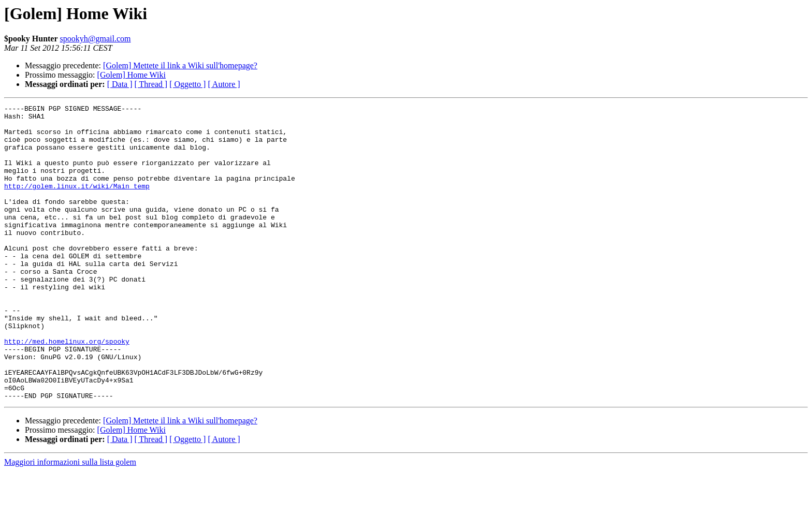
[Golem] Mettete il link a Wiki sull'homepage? (180, 65)
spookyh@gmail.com (96, 39)
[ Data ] (120, 84)
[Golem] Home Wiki (132, 75)
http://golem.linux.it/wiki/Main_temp (77, 203)
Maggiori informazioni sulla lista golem (70, 521)
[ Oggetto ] (187, 84)
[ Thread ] (151, 84)
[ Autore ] (224, 84)
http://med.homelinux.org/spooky (67, 389)
